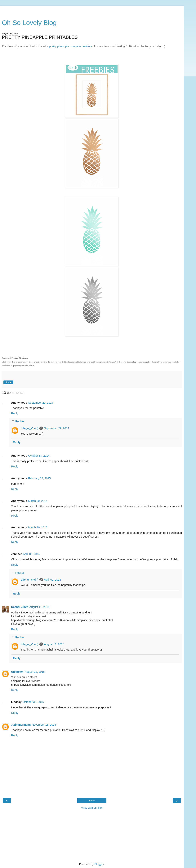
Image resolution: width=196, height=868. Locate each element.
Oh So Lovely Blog (29, 23)
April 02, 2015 (31, 554)
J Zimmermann (21, 725)
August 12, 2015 (35, 672)
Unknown (17, 672)
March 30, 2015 (38, 501)
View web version (92, 808)
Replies (20, 421)
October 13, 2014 (39, 456)
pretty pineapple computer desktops (71, 46)
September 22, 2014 (41, 403)
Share (8, 382)
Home (92, 801)
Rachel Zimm (20, 607)
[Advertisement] (92, 11)
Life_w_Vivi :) (29, 428)
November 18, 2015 (44, 725)
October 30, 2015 (33, 702)
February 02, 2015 (39, 478)
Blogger (99, 864)
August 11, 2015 (40, 607)
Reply (15, 413)
